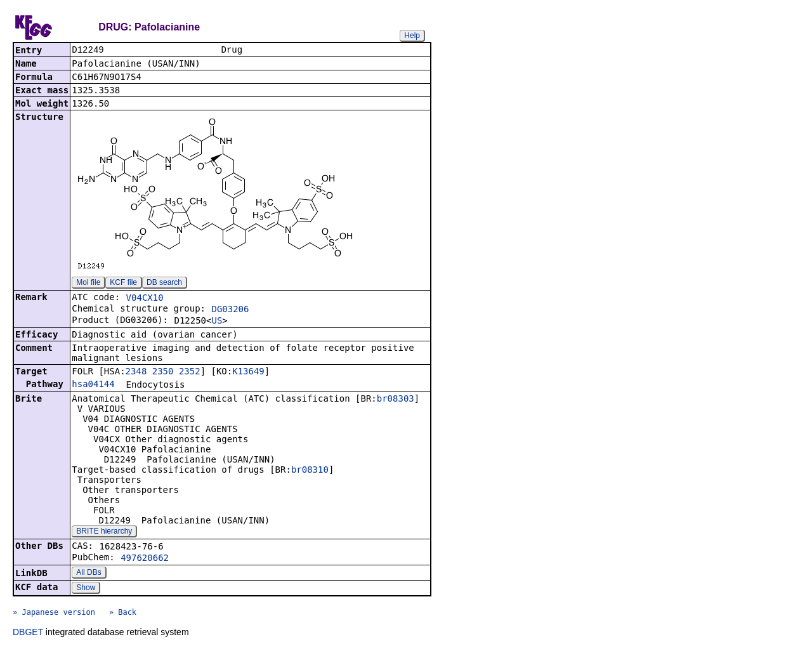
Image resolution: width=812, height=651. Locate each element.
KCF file (123, 284)
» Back (123, 614)
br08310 (310, 471)
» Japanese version (54, 614)
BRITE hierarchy (104, 532)
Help (412, 36)
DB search (164, 284)
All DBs (88, 574)
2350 (163, 372)
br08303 (396, 400)
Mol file (88, 284)
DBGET (28, 633)
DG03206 (230, 310)
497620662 (145, 559)
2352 (190, 372)
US (217, 322)
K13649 (248, 372)
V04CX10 (145, 299)
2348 (136, 372)
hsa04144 (93, 385)
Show (86, 589)
